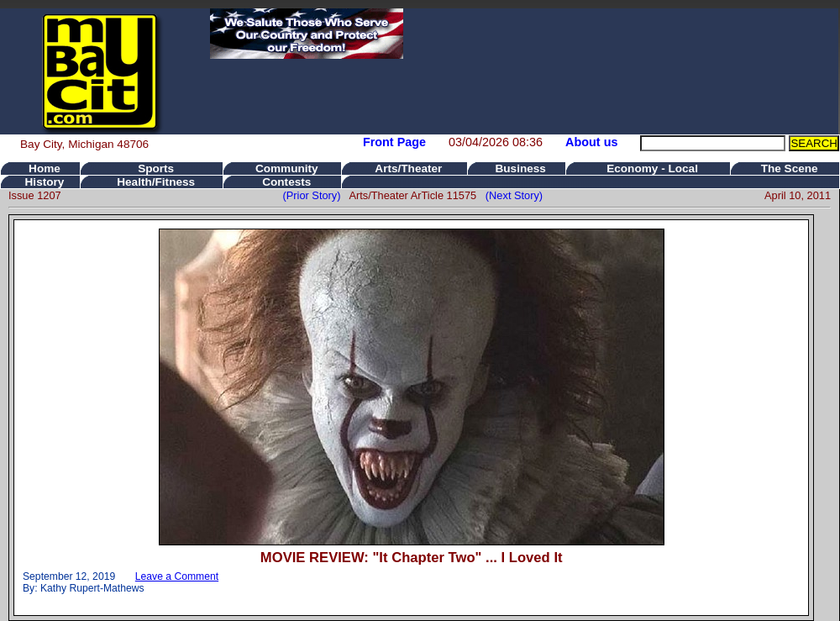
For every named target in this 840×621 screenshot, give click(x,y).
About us (591, 142)
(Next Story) (511, 195)
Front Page (394, 142)
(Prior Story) (316, 195)
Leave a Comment (177, 576)
